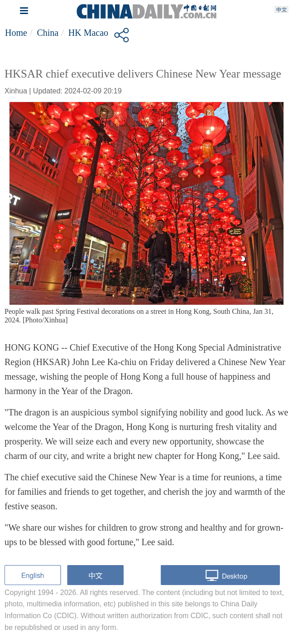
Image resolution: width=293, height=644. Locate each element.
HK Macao (88, 33)
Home (16, 33)
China (48, 33)
